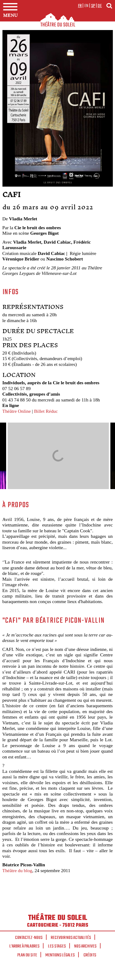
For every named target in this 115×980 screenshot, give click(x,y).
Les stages (57, 946)
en (86, 6)
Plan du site (27, 955)
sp (93, 6)
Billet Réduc (46, 411)
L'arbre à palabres (25, 946)
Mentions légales (60, 955)
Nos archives (85, 946)
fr (80, 6)
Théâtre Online (17, 411)
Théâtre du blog (17, 870)
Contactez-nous (29, 938)
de (100, 6)
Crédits (90, 955)
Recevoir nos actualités (71, 938)
